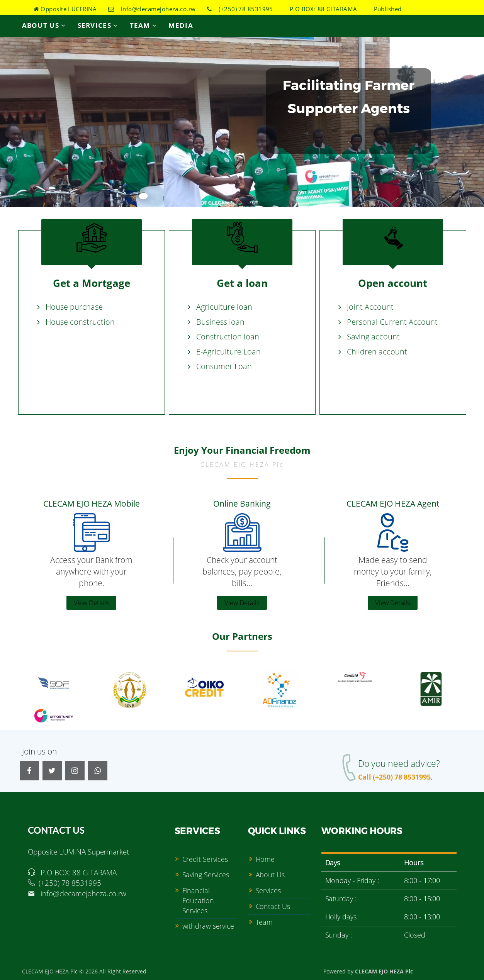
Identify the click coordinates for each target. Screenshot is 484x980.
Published (385, 9)
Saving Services (206, 875)
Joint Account (370, 307)
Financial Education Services (198, 900)
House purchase (74, 307)
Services (98, 25)
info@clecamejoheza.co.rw (152, 9)
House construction (80, 322)
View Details (91, 603)
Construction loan (228, 337)
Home (265, 859)
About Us (44, 25)
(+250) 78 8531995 (240, 9)
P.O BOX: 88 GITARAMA (321, 9)
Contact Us (273, 906)
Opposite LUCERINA (65, 9)
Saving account (373, 337)
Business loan (220, 322)
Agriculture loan (224, 307)
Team (144, 25)
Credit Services (205, 859)
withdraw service (208, 926)
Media (181, 25)
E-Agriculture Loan (228, 352)
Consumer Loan (224, 366)
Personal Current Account (392, 322)
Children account (377, 352)
